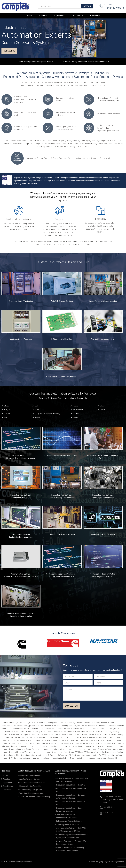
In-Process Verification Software (62, 534)
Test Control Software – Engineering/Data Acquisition (68, 816)
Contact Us (95, 16)
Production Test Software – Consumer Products (71, 790)
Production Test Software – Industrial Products (71, 803)
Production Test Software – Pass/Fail (71, 785)
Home (29, 16)
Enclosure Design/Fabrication (21, 301)
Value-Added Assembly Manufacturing (62, 377)
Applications (59, 16)
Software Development (21, 456)
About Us (43, 16)
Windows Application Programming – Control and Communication (71, 849)
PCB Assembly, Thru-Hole (62, 339)
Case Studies (77, 16)
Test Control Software (21, 534)
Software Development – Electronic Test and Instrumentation (72, 780)
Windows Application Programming (21, 613)
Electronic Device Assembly (21, 339)
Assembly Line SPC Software (103, 534)
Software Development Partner (103, 574)
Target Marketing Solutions (114, 862)
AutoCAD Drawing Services (62, 301)
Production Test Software (21, 495)
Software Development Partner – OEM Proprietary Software (71, 843)
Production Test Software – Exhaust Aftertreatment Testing (70, 796)
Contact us (9, 51)
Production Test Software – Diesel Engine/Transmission (70, 809)
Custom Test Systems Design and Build (34, 62)
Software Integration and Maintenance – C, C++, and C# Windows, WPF (72, 836)
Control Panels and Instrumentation (103, 301)
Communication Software (21, 574)
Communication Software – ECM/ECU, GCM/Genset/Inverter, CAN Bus (71, 830)
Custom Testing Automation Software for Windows (85, 62)
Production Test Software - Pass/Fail (62, 456)
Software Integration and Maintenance (62, 574)
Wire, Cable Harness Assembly (103, 339)
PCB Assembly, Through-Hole (31, 790)
